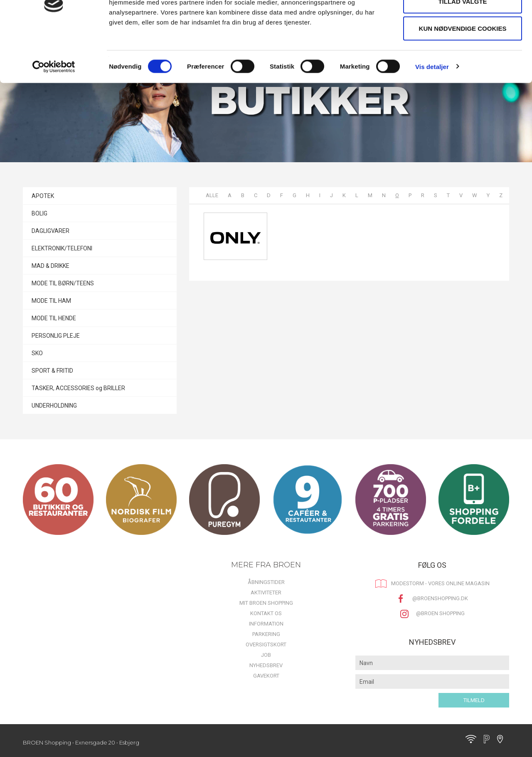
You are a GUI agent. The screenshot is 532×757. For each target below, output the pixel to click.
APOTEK (43, 196)
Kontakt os (266, 613)
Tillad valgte (462, 49)
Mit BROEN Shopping (266, 603)
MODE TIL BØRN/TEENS (63, 283)
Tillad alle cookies (462, 22)
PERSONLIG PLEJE (56, 336)
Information (266, 624)
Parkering (266, 634)
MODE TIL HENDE (54, 318)
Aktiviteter (266, 592)
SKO (37, 353)
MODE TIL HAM (51, 301)
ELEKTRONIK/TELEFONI (62, 248)
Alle (212, 195)
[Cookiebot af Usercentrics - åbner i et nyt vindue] (54, 115)
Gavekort (266, 676)
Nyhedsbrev (266, 665)
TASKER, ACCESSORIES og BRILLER (78, 388)
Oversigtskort (266, 644)
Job (266, 655)
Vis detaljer (432, 115)
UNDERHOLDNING (54, 406)
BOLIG (39, 213)
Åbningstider (266, 582)
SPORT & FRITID (52, 371)
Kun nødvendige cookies (463, 76)
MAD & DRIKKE (50, 266)
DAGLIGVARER (50, 231)
